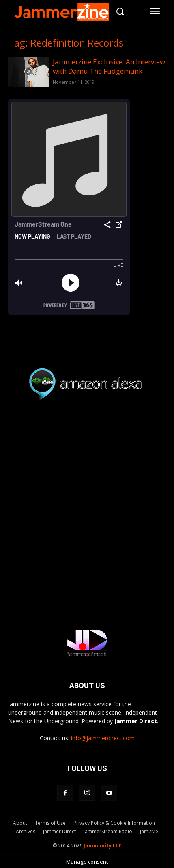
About (20, 823)
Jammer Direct (59, 831)
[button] (120, 11)
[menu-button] (155, 11)
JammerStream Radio (108, 831)
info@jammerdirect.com (103, 738)
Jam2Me (149, 831)
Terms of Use (50, 823)
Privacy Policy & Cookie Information (114, 823)
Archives (26, 831)
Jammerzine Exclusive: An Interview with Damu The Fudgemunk (109, 66)
